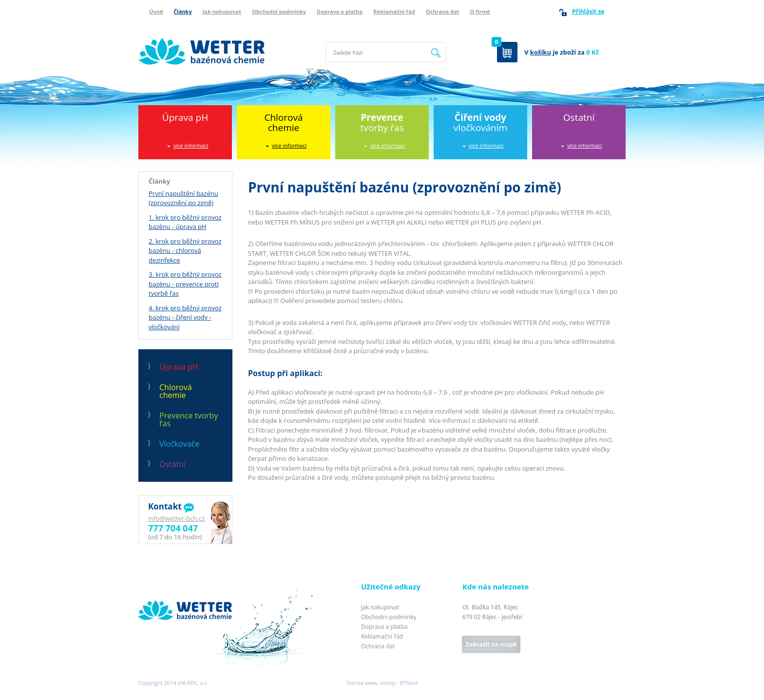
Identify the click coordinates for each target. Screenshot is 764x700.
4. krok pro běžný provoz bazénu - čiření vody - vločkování (185, 317)
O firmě (480, 11)
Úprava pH (185, 117)
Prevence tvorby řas (189, 419)
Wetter (148, 587)
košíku (541, 52)
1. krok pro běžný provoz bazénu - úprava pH (185, 222)
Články (182, 11)
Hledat (436, 52)
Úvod (156, 11)
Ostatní (579, 117)
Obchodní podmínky (279, 11)
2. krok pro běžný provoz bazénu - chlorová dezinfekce (185, 251)
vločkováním (480, 123)
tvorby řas (382, 123)
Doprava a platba (340, 11)
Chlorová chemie (176, 391)
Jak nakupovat (222, 11)
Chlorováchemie (283, 123)
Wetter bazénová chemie (175, 28)
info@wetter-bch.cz (176, 518)
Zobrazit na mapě (491, 644)
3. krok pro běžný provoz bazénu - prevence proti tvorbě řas (185, 284)
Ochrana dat (442, 11)
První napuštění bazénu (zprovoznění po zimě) (183, 198)
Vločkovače (179, 444)
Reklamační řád (394, 11)
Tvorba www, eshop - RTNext (382, 683)
